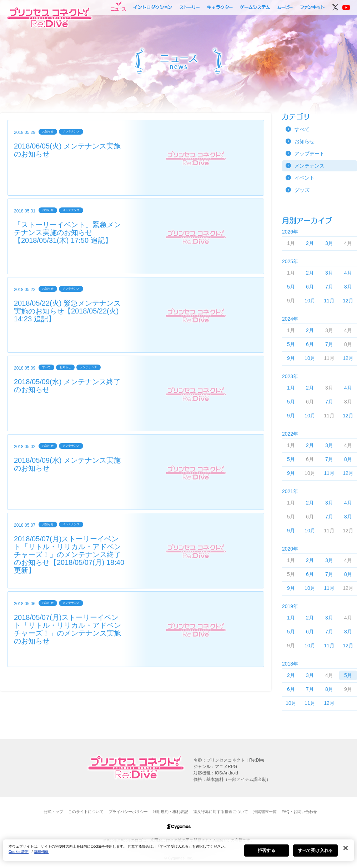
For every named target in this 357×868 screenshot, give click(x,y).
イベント (305, 178)
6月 (310, 287)
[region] (178, 854)
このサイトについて (86, 812)
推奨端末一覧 (265, 812)
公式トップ (53, 812)
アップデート (310, 154)
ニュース (118, 6)
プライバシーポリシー (128, 812)
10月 (310, 301)
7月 (329, 287)
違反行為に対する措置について (221, 812)
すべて (302, 129)
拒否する (266, 854)
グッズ (302, 190)
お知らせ (305, 141)
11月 (329, 301)
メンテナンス (310, 166)
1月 (291, 388)
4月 (348, 273)
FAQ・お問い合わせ (299, 812)
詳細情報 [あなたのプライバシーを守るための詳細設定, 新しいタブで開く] (41, 855)
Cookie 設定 (19, 855)
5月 (291, 287)
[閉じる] (346, 852)
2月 (310, 243)
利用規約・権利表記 (170, 812)
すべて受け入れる (315, 854)
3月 (329, 243)
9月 (291, 358)
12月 (348, 301)
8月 (348, 287)
